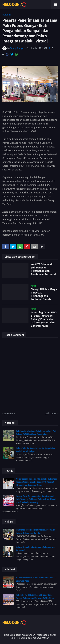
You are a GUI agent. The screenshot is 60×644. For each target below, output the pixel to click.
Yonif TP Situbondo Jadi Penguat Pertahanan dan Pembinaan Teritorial (43, 269)
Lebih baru (9, 414)
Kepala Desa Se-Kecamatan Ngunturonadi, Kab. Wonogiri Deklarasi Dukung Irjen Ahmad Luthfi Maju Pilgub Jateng (36, 499)
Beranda (7, 15)
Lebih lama (50, 414)
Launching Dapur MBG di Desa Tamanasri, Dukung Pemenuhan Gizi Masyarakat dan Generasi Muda (44, 319)
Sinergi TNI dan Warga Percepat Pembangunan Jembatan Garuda (44, 294)
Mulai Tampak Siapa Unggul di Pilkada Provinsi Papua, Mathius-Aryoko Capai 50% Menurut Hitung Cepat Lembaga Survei (37, 482)
